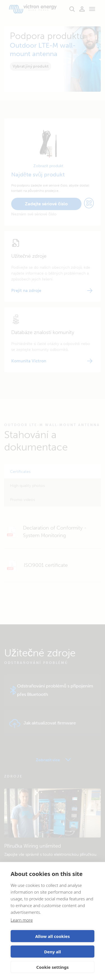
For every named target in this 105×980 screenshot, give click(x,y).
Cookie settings (53, 967)
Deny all (52, 952)
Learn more (22, 920)
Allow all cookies (53, 936)
